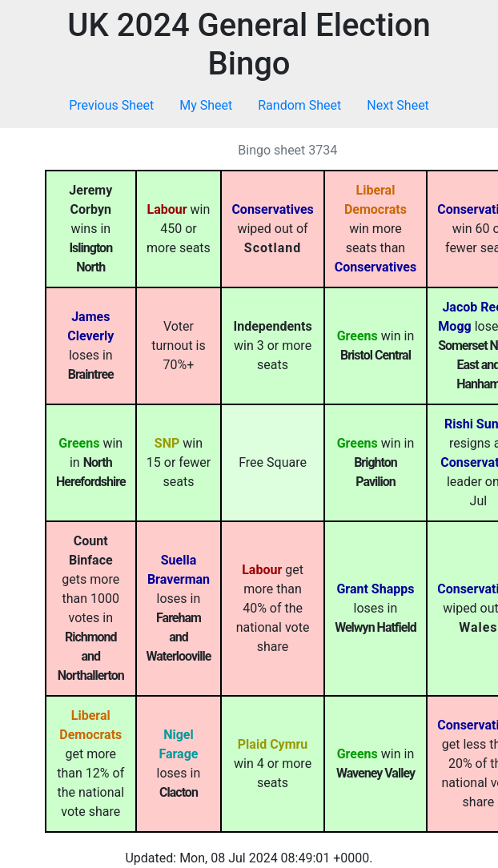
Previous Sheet (111, 105)
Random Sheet (299, 105)
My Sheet (206, 105)
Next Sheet (398, 105)
